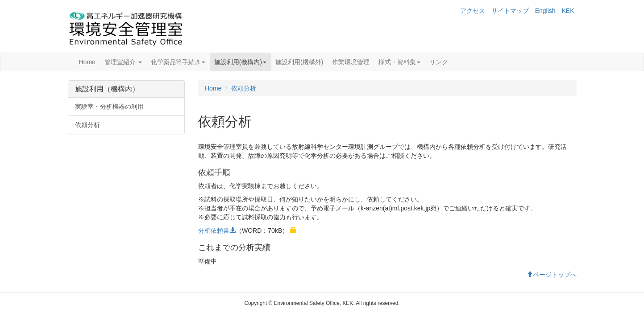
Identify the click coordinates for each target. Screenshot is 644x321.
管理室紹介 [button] (123, 62)
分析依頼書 (217, 230)
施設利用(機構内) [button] (240, 62)
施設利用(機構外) (299, 62)
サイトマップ (510, 11)
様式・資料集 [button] (399, 62)
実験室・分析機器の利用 (109, 107)
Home (87, 62)
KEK (568, 11)
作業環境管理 (351, 62)
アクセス (473, 11)
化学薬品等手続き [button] (178, 62)
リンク (439, 62)
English (545, 11)
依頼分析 (87, 125)
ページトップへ (552, 275)
